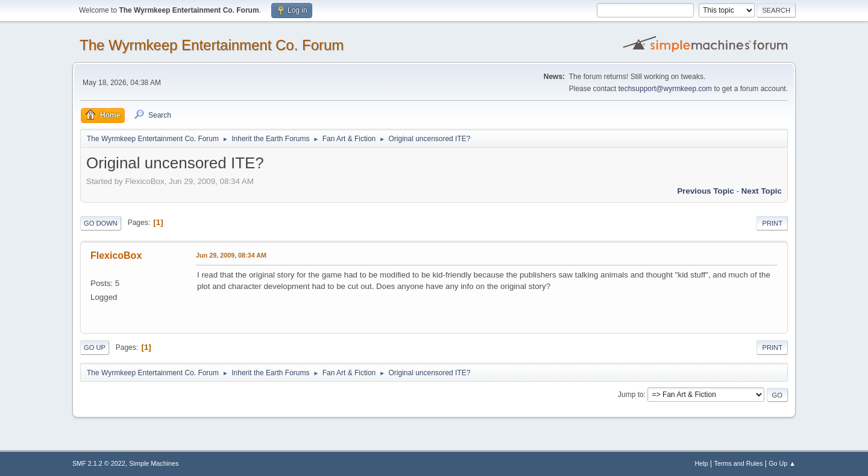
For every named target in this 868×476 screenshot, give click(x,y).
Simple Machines (154, 463)
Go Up (95, 347)
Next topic (762, 191)
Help (702, 463)
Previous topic (706, 191)
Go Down (101, 223)
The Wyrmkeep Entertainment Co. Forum (212, 45)
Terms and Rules (739, 463)
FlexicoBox (116, 255)
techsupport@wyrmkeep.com (665, 89)
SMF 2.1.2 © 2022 (99, 463)
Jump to (631, 395)
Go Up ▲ (782, 463)
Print (772, 223)
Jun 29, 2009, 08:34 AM (231, 255)
